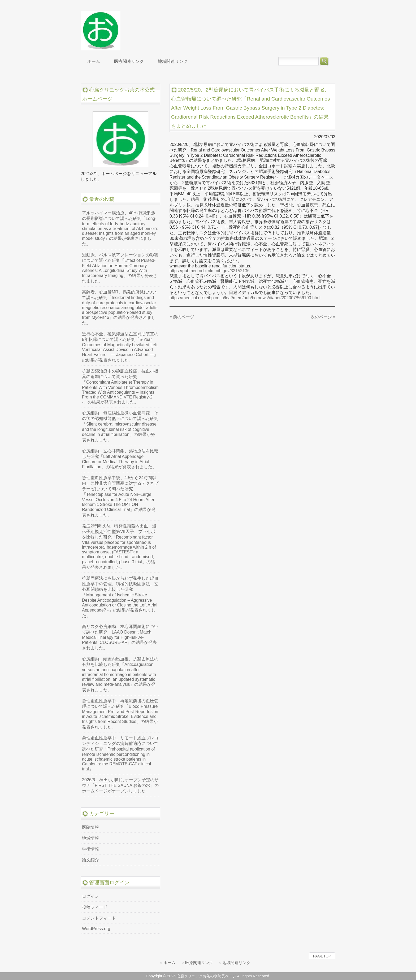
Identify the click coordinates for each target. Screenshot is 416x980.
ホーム (169, 963)
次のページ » (323, 317)
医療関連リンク (199, 963)
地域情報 (90, 838)
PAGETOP (322, 956)
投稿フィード (95, 907)
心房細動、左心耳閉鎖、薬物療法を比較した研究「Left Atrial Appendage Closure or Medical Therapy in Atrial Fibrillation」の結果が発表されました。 (120, 459)
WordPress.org (96, 929)
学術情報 (90, 849)
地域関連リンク (237, 963)
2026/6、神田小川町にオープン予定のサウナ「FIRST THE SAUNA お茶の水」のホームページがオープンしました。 (120, 785)
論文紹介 (90, 860)
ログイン (90, 896)
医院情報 (90, 827)
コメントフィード (99, 918)
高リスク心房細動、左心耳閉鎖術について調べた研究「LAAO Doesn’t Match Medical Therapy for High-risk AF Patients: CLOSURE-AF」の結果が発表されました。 (120, 637)
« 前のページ (182, 317)
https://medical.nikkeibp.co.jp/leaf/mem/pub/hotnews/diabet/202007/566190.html (245, 298)
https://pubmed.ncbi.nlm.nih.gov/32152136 (210, 271)
